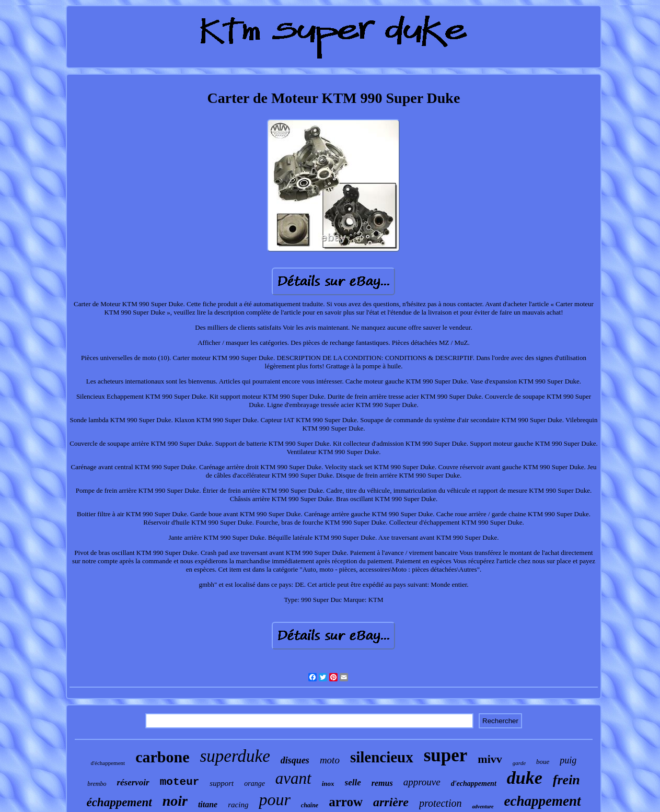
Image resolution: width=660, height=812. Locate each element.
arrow (346, 802)
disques (295, 760)
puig (568, 760)
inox (328, 784)
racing (238, 805)
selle (353, 782)
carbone (162, 757)
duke (525, 778)
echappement (543, 801)
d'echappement (474, 784)
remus (382, 783)
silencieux (382, 757)
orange (254, 784)
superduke (235, 756)
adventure (483, 807)
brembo (97, 784)
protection (440, 803)
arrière (391, 802)
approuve (422, 782)
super (446, 755)
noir (175, 801)
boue (543, 762)
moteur (180, 782)
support (222, 783)
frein (566, 780)
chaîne (310, 805)
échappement (119, 802)
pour (274, 799)
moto (330, 760)
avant (293, 778)
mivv (490, 759)
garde (519, 763)
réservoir (133, 782)
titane (208, 804)
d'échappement (108, 763)
